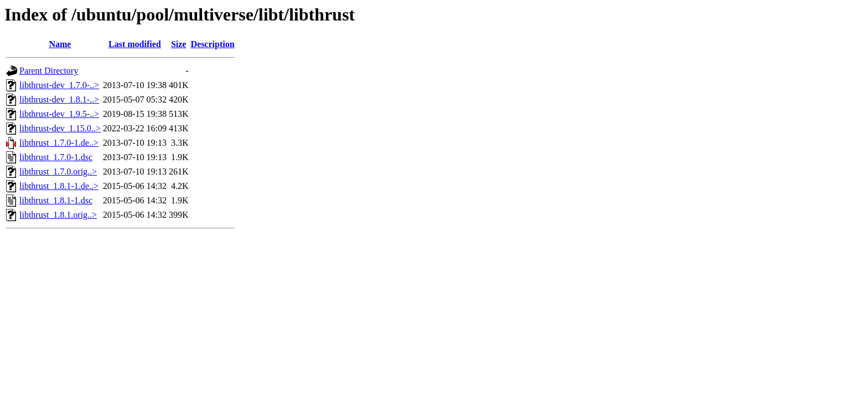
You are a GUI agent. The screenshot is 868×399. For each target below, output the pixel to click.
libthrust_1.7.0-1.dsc (56, 157)
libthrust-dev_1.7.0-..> (59, 85)
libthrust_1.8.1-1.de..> (59, 186)
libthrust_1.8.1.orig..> (58, 215)
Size (179, 44)
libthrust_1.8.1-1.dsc (56, 200)
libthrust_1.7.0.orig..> (58, 172)
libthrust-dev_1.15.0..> (60, 128)
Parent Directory (49, 71)
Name (60, 44)
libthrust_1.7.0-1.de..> (59, 143)
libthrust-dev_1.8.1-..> (59, 99)
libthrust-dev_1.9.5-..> (59, 114)
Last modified (135, 44)
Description (212, 44)
